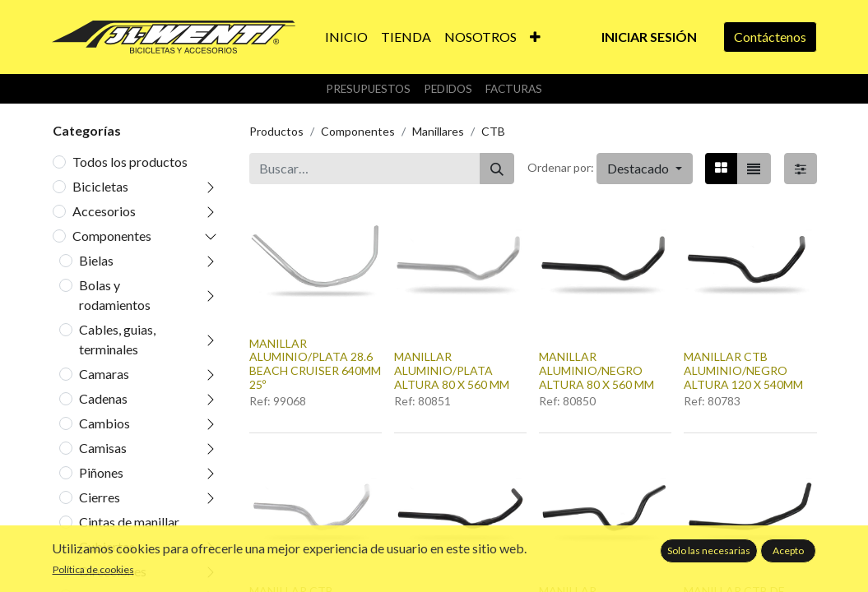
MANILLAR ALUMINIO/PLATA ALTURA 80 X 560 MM (452, 370)
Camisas (103, 448)
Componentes (112, 236)
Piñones (101, 472)
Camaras (104, 374)
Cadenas (103, 398)
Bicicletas (100, 186)
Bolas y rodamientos (115, 295)
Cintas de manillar (129, 522)
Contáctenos (770, 37)
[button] (535, 37)
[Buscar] (497, 169)
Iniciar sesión (649, 37)
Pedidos (448, 89)
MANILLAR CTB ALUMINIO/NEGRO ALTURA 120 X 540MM (743, 370)
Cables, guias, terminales (117, 339)
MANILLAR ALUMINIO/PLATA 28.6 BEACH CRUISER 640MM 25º (315, 364)
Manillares (438, 131)
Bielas (96, 260)
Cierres (100, 497)
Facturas (514, 89)
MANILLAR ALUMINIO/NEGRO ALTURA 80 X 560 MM (596, 370)
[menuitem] (346, 37)
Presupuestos (368, 89)
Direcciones (113, 571)
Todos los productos (130, 162)
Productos (276, 131)
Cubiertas (107, 546)
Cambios (104, 423)
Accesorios (104, 211)
